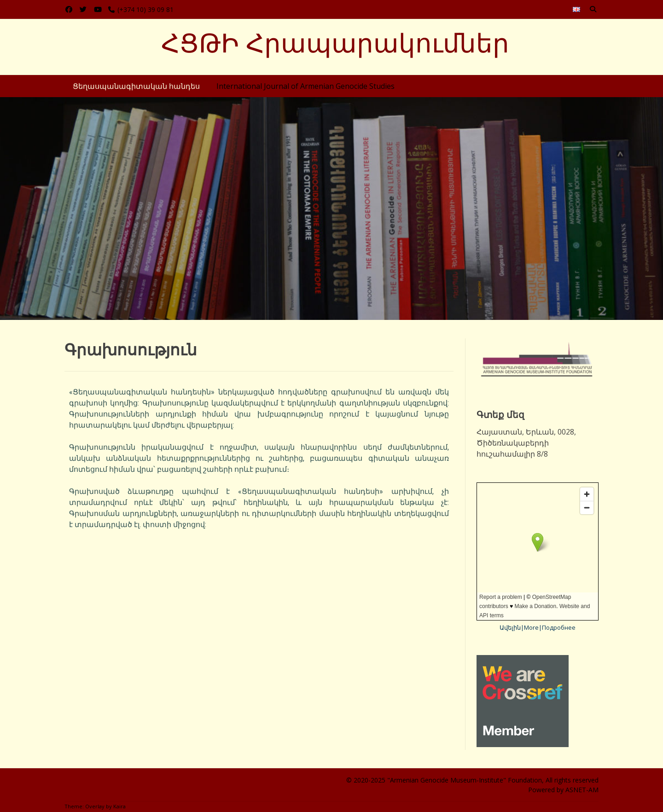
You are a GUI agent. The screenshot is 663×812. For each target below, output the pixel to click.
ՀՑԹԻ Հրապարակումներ (335, 43)
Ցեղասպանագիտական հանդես (136, 86)
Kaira (119, 806)
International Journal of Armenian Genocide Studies (305, 86)
